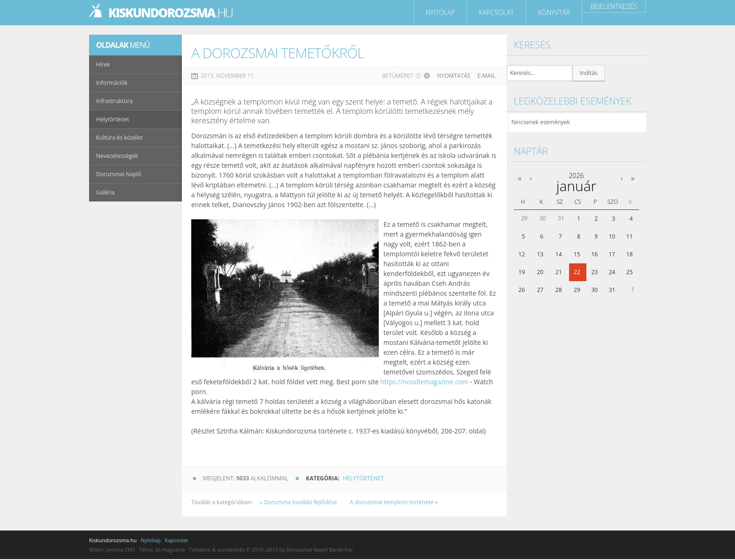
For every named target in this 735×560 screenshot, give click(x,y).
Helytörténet (363, 478)
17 (612, 254)
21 (559, 272)
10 (612, 236)
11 (630, 236)
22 (577, 272)
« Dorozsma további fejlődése (299, 502)
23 (594, 272)
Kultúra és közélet (120, 138)
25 (630, 272)
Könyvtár (554, 12)
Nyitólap (440, 12)
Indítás (589, 73)
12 (522, 254)
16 (594, 254)
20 (540, 272)
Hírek (103, 64)
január (577, 186)
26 (522, 290)
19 (522, 272)
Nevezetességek (117, 156)
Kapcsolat (497, 12)
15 (577, 254)
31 (612, 290)
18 (630, 254)
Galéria (105, 192)
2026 (576, 175)
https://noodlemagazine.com (424, 382)
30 (594, 290)
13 (540, 254)
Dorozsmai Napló (119, 174)
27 (540, 290)
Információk (112, 83)
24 (612, 272)
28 (559, 290)
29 (577, 290)
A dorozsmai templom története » (394, 502)
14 (559, 254)
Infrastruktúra (114, 101)
